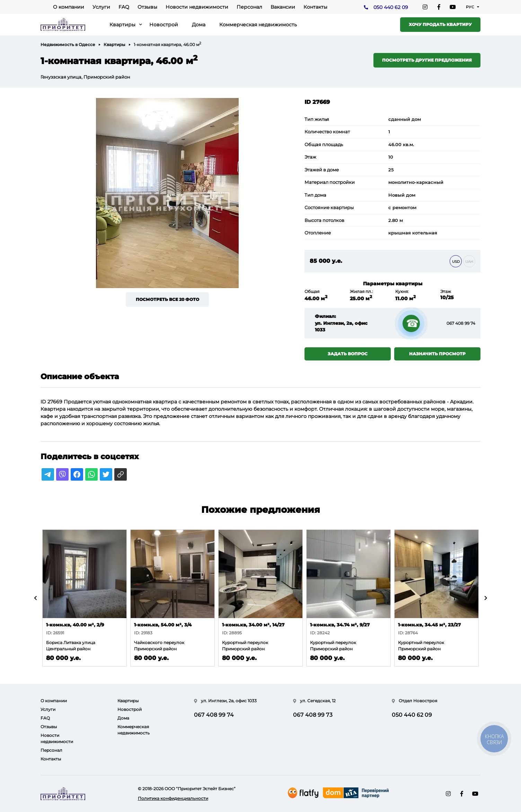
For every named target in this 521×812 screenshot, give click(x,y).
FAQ (124, 7)
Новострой (164, 25)
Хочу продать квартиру (440, 24)
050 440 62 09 (391, 7)
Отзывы (147, 7)
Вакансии (283, 7)
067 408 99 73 (313, 715)
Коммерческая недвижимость (258, 25)
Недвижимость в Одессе (68, 44)
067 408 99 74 (461, 323)
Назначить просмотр (437, 354)
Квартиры (122, 25)
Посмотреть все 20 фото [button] (167, 299)
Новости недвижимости (197, 7)
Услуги (101, 7)
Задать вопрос (348, 354)
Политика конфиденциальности (173, 798)
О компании (69, 7)
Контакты (315, 7)
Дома (199, 25)
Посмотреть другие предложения (427, 60)
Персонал (249, 7)
